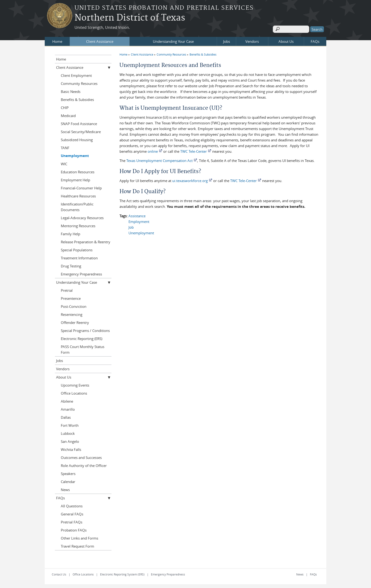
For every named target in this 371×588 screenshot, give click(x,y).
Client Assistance (100, 40)
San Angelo (70, 440)
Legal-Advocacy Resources (82, 217)
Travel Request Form (77, 545)
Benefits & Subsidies (203, 53)
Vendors (252, 40)
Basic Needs (71, 91)
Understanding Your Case (173, 40)
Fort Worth (70, 424)
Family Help (71, 233)
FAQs (315, 40)
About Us (286, 40)
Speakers (68, 473)
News (65, 489)
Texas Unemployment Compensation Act (159, 160)
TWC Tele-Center (194, 150)
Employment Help (75, 179)
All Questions (72, 505)
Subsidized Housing (77, 139)
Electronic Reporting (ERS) (82, 338)
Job (131, 226)
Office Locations (74, 392)
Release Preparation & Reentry (86, 241)
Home (57, 40)
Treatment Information (79, 257)
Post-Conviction (74, 305)
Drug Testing (71, 265)
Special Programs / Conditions (85, 330)
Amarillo (68, 408)
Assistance (137, 215)
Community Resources (171, 53)
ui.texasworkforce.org (190, 180)
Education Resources (78, 171)
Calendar (68, 481)
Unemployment (141, 232)
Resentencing (72, 314)
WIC (64, 163)
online (153, 150)
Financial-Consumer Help (81, 187)
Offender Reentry (75, 322)
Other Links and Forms (79, 537)
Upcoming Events (75, 384)
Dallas (66, 416)
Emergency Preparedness (81, 273)
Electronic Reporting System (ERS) (122, 573)
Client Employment (76, 74)
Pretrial (67, 289)
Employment (139, 221)
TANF (65, 147)
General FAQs (72, 513)
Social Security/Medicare (81, 131)
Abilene (67, 400)
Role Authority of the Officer (84, 465)
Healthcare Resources (78, 195)
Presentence (71, 297)
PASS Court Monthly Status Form (83, 348)
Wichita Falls (71, 449)
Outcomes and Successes (81, 457)
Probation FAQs (74, 529)
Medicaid (68, 115)
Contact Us (59, 573)
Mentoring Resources (78, 225)
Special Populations (77, 249)
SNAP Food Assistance (79, 123)
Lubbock (68, 432)
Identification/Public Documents (77, 206)
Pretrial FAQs (72, 521)
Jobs (227, 40)
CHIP (65, 107)
